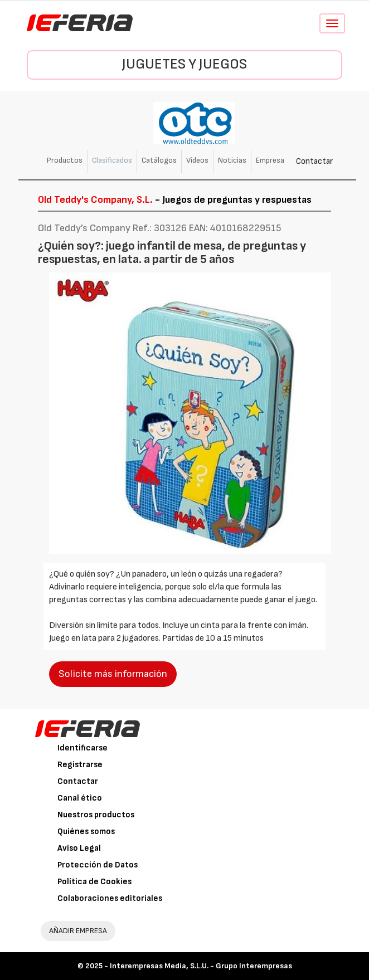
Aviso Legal (79, 848)
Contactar (314, 161)
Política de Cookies (94, 882)
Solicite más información (113, 674)
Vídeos (197, 160)
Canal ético (80, 798)
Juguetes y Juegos (184, 64)
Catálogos (159, 160)
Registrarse (80, 765)
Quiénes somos (86, 832)
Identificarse (82, 748)
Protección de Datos (98, 865)
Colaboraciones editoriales (110, 898)
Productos (65, 160)
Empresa (270, 160)
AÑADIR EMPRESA (78, 931)
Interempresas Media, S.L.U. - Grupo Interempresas (201, 966)
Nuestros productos (96, 815)
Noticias (232, 160)
